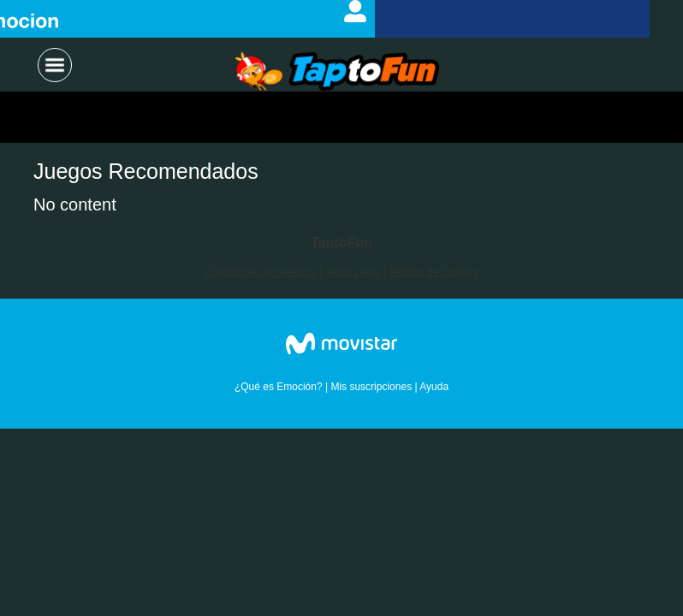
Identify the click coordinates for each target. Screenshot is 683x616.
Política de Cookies (434, 272)
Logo (338, 73)
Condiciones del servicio (260, 272)
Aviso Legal (353, 272)
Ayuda (434, 387)
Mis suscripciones (371, 387)
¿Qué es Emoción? (279, 387)
